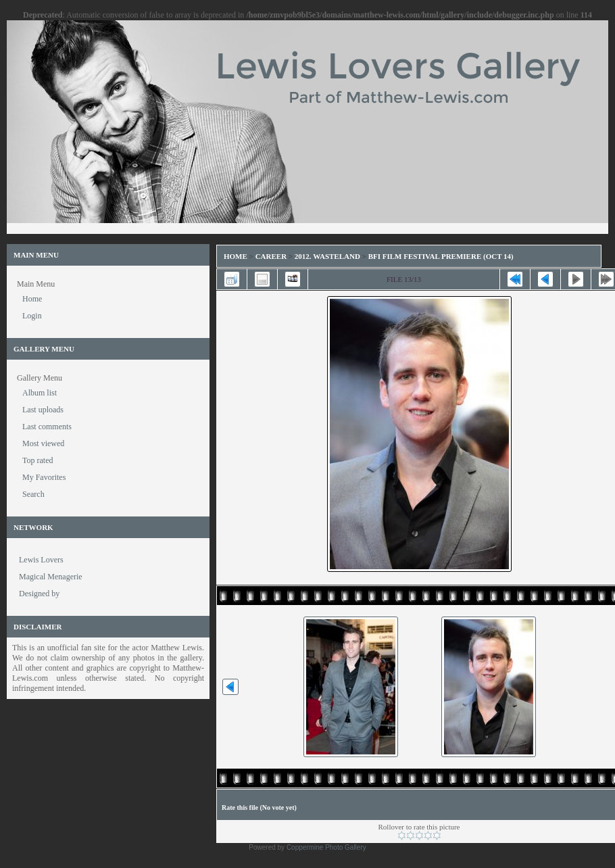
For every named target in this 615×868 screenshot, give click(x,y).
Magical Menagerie (51, 577)
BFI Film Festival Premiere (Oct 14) (441, 256)
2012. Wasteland (327, 256)
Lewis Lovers (41, 560)
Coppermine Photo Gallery (326, 847)
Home (236, 256)
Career (271, 256)
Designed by (39, 594)
